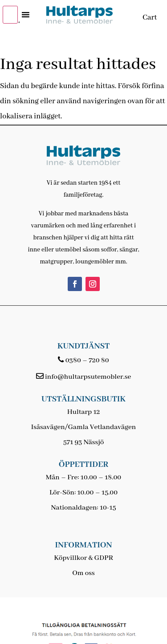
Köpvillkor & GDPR (83, 558)
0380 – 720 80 (87, 360)
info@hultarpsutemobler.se (88, 377)
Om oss (83, 573)
